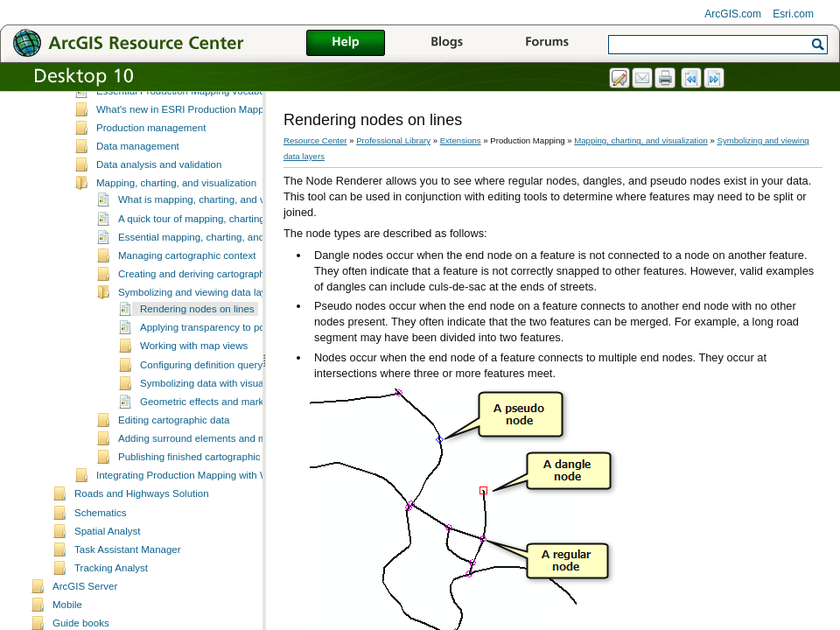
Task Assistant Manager (128, 577)
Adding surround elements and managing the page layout (246, 466)
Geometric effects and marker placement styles (245, 430)
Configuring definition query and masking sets (242, 393)
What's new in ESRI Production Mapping (187, 137)
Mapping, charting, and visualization (176, 211)
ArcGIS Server (85, 614)
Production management (151, 156)
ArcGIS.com (733, 14)
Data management (138, 174)
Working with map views (194, 374)
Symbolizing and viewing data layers (199, 320)
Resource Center (315, 140)
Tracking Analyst (111, 596)
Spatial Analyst (108, 559)
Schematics (101, 541)
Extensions (461, 140)
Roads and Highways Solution (142, 521)
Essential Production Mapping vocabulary (189, 119)
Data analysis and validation (159, 192)
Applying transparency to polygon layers (229, 355)
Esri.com (793, 14)
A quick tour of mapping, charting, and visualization (231, 247)
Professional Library (393, 140)
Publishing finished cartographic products (210, 485)
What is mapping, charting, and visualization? (219, 227)
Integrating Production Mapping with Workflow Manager (220, 503)
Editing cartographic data (174, 448)
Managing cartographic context (187, 283)
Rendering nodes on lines (197, 337)
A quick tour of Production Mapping (175, 101)
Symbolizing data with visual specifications (234, 411)
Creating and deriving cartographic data (206, 302)
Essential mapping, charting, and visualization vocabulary (246, 265)
